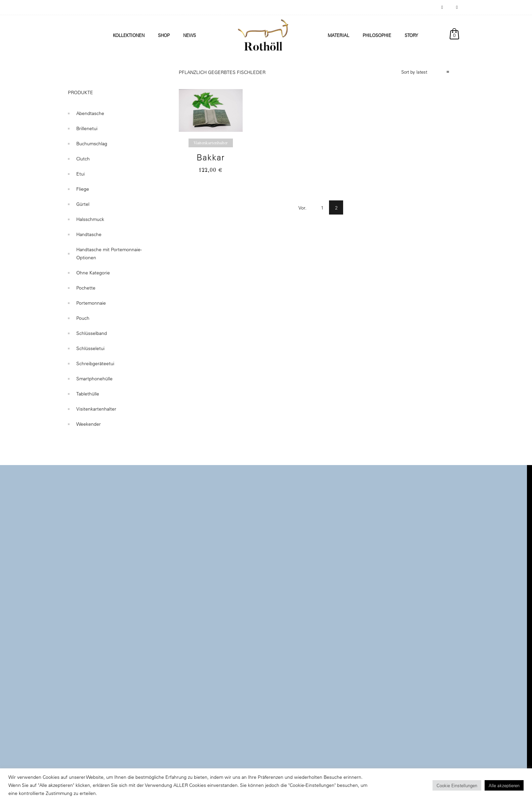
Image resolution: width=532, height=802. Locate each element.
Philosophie (377, 35)
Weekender (89, 424)
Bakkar (211, 157)
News (190, 35)
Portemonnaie (91, 303)
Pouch (83, 318)
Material (338, 35)
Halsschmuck (90, 219)
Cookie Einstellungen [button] (457, 785)
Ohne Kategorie (93, 273)
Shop (164, 35)
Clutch (83, 159)
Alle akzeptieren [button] (504, 785)
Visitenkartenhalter (96, 409)
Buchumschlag (92, 144)
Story (411, 35)
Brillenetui (87, 128)
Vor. (302, 208)
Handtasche (89, 234)
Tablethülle (88, 394)
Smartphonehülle (94, 379)
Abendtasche (90, 113)
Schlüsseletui (90, 348)
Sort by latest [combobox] (414, 72)
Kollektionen (129, 35)
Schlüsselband (92, 333)
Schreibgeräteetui (95, 364)
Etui (80, 174)
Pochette (86, 288)
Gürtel (83, 204)
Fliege (83, 189)
